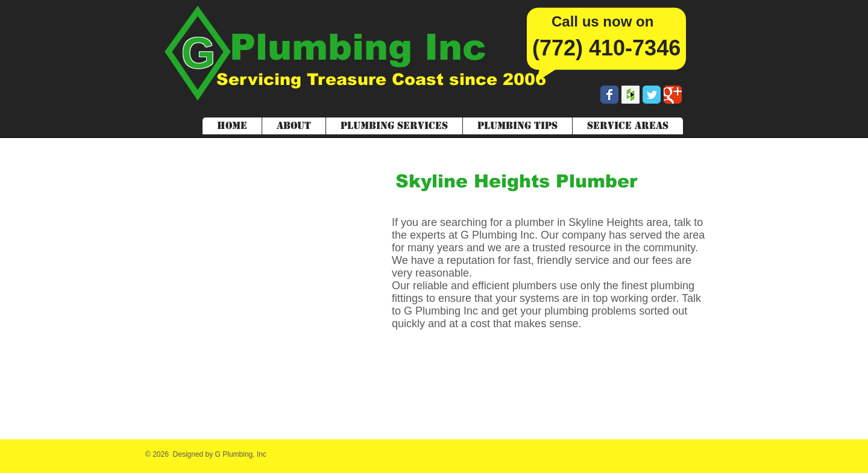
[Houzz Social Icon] (631, 95)
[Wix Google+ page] (673, 95)
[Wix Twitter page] (652, 95)
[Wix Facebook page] (609, 95)
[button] (627, 126)
